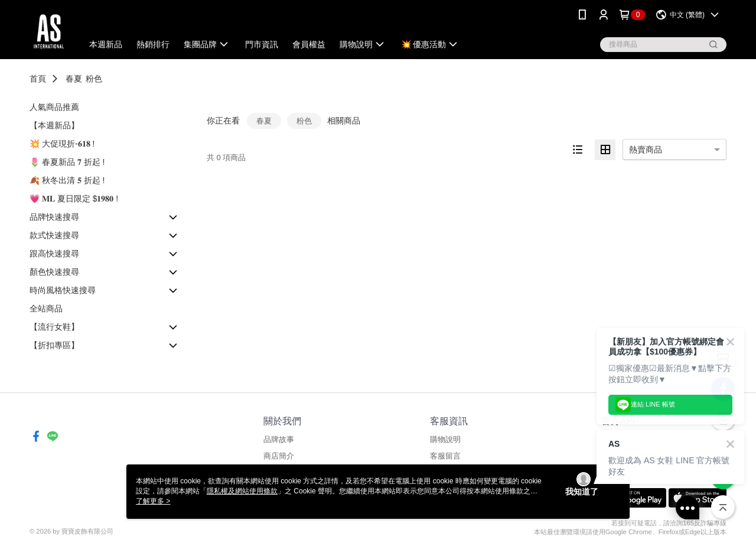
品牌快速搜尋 (54, 217)
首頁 (38, 79)
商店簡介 (279, 456)
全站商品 (46, 308)
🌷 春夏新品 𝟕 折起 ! (67, 162)
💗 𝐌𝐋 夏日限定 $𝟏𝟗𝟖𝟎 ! (74, 199)
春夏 (74, 79)
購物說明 (445, 439)
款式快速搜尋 (54, 235)
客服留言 (445, 456)
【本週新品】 (54, 125)
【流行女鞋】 (54, 327)
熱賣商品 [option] (646, 149)
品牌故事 (279, 439)
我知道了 (582, 492)
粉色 (94, 79)
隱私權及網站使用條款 (242, 491)
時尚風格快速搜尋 (63, 290)
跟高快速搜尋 (54, 253)
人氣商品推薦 (54, 107)
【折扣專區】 (54, 345)
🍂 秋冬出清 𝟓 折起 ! (67, 180)
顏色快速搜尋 (54, 272)
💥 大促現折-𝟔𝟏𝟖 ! (62, 144)
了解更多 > (153, 501)
